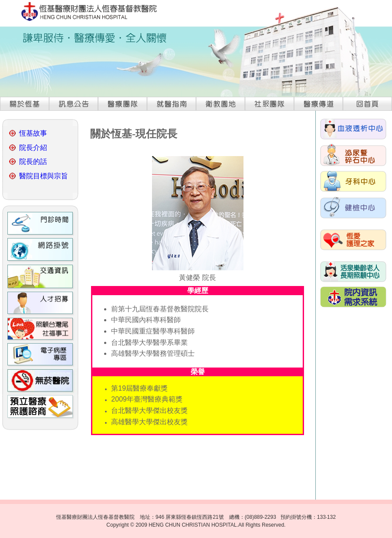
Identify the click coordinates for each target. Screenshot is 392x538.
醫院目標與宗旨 (44, 176)
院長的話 (33, 162)
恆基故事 (33, 133)
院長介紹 (33, 148)
